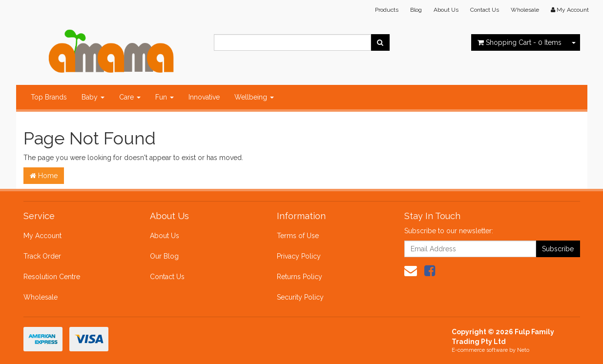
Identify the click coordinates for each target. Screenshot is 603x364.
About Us (446, 10)
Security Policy (300, 297)
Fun (165, 97)
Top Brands (49, 97)
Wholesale (525, 10)
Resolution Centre (52, 277)
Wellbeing (254, 97)
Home (44, 176)
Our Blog (164, 256)
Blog (416, 10)
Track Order (42, 256)
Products (387, 10)
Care (130, 97)
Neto (523, 350)
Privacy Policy (299, 256)
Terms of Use (298, 236)
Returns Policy (300, 277)
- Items (520, 42)
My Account (42, 236)
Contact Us (485, 10)
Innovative (204, 97)
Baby (93, 97)
